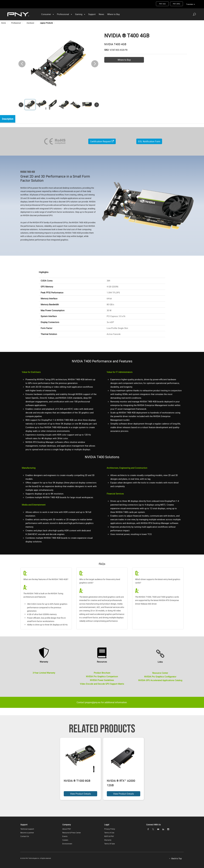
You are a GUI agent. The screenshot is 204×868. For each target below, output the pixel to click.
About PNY (67, 829)
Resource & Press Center (72, 833)
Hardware (30, 23)
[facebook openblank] (148, 829)
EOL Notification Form (149, 141)
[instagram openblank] (168, 829)
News (101, 14)
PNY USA (162, 4)
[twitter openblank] (153, 829)
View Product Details (80, 794)
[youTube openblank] (158, 829)
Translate (190, 4)
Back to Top (177, 858)
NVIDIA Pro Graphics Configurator (160, 677)
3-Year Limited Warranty (44, 673)
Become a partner (27, 833)
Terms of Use (109, 833)
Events (65, 836)
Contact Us (25, 836)
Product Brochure (102, 673)
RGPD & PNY (109, 836)
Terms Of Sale (110, 844)
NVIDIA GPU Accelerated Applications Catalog (160, 680)
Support (92, 14)
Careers (65, 840)
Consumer (46, 14)
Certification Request (102, 141)
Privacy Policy (110, 829)
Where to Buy (113, 14)
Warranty (108, 840)
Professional (63, 14)
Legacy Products (46, 23)
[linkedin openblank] (163, 829)
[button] (95, 64)
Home (4, 23)
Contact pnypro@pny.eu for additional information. (102, 702)
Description (8, 119)
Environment (67, 844)
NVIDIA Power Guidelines (102, 680)
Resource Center (160, 673)
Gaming (79, 14)
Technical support (27, 829)
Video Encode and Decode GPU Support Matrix (102, 684)
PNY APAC (177, 4)
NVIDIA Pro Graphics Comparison (102, 676)
